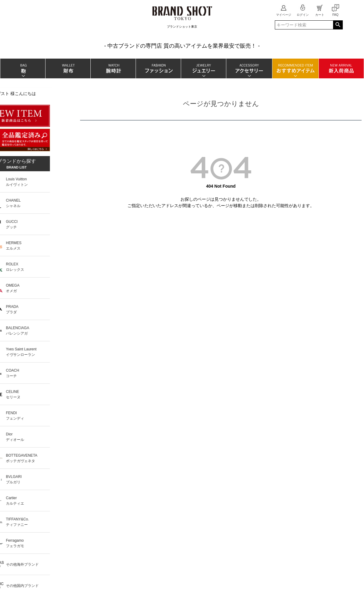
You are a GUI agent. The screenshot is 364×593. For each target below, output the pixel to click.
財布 (68, 68)
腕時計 (113, 68)
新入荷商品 (341, 68)
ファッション (158, 68)
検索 (338, 25)
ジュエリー (203, 68)
